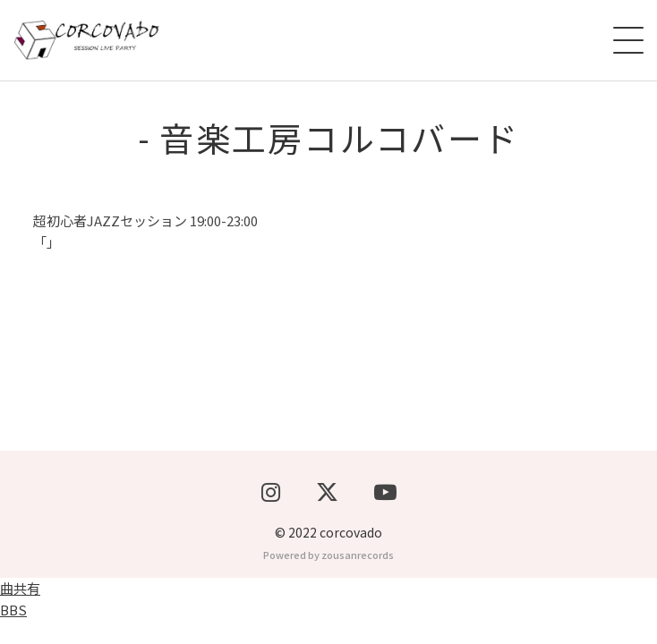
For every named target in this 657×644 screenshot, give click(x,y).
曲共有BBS (20, 622)
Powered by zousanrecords (328, 578)
